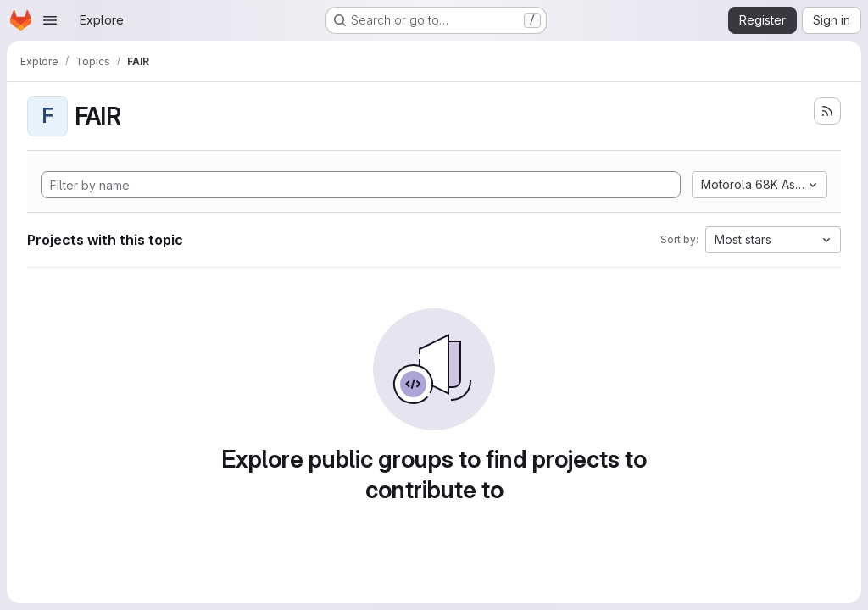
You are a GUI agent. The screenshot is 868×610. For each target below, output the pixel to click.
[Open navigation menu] (50, 20)
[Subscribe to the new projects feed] (827, 111)
